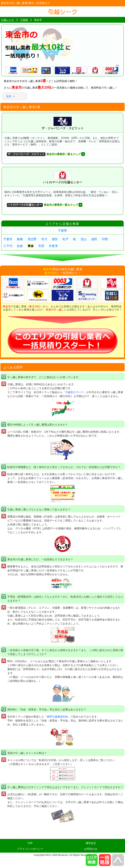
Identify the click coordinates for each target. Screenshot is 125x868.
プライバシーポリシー (30, 849)
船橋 (20, 239)
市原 (41, 246)
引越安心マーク (74, 392)
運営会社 (91, 843)
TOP (30, 843)
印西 (105, 239)
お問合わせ (91, 849)
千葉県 (62, 231)
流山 (84, 239)
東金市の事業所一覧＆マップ (44, 154)
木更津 (53, 246)
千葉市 (8, 239)
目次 (9, 96)
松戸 (65, 239)
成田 (94, 239)
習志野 (32, 239)
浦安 (55, 239)
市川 (44, 239)
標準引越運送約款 (57, 717)
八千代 (8, 246)
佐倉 (20, 246)
